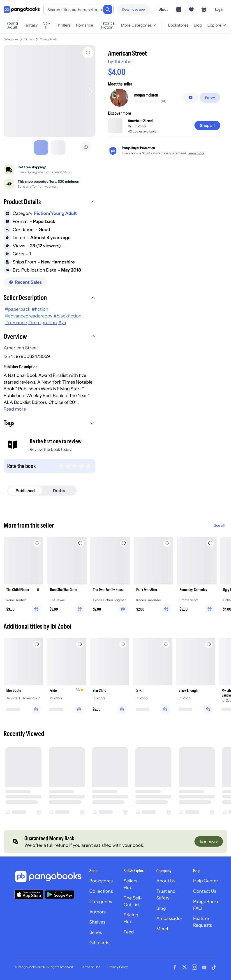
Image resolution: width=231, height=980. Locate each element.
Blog (161, 908)
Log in (219, 9)
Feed (129, 931)
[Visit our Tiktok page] (214, 967)
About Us (166, 880)
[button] (50, 200)
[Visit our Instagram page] (194, 967)
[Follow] (210, 98)
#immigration (42, 321)
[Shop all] (207, 127)
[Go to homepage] (22, 10)
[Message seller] (191, 98)
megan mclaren (147, 95)
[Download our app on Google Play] (60, 893)
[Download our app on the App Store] (29, 893)
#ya (62, 321)
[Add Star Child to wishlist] (124, 643)
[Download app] (134, 9)
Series (96, 932)
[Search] (108, 9)
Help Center (206, 880)
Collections (101, 890)
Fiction (29, 37)
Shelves (97, 922)
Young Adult (48, 37)
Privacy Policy (118, 967)
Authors (98, 911)
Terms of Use (91, 967)
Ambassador (170, 918)
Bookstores (101, 880)
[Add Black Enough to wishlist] (210, 643)
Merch (163, 928)
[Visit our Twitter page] (185, 967)
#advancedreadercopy (29, 314)
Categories (11, 37)
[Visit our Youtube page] (204, 967)
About (163, 9)
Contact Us (206, 890)
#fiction (40, 307)
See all (219, 524)
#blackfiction (67, 314)
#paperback (18, 307)
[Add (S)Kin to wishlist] (167, 643)
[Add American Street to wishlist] (88, 51)
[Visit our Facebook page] (175, 967)
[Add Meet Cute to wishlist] (37, 643)
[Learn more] (209, 840)
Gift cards (99, 942)
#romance (16, 321)
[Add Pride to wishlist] (80, 643)
